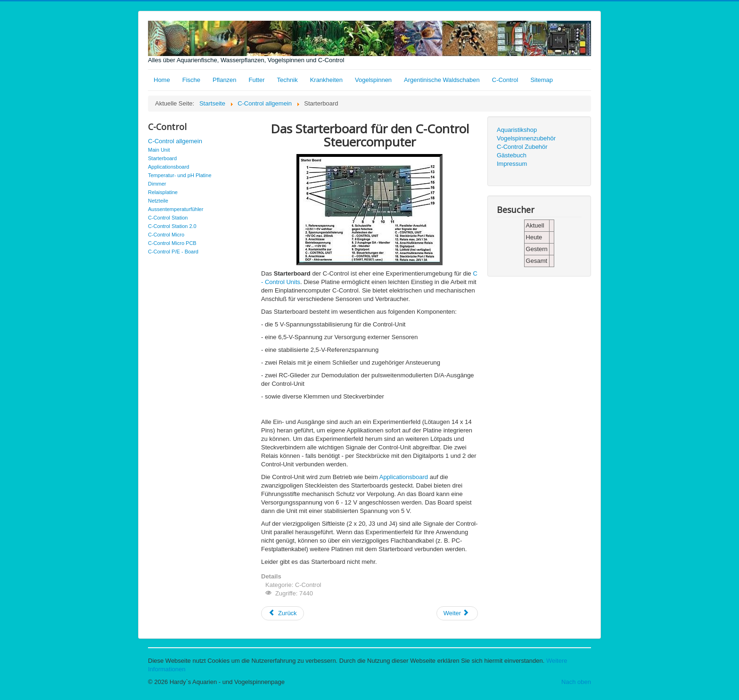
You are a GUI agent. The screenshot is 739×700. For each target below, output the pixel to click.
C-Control (505, 80)
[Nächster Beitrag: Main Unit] (457, 613)
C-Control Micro (166, 235)
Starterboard (162, 158)
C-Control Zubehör (522, 147)
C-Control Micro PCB (172, 243)
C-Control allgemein (175, 141)
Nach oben (576, 682)
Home (162, 80)
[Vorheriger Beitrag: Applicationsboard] (283, 613)
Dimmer (157, 184)
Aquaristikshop (517, 130)
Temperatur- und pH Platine (180, 175)
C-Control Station (168, 218)
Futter (257, 80)
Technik (287, 80)
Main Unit (159, 150)
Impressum (512, 164)
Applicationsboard (168, 167)
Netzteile (158, 201)
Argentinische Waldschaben (442, 80)
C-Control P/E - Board (173, 252)
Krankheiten (326, 80)
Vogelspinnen (373, 80)
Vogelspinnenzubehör (526, 138)
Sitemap (542, 80)
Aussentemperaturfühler (176, 209)
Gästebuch (512, 155)
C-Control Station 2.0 (172, 226)
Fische (191, 80)
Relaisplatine (163, 192)
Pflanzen (225, 80)
